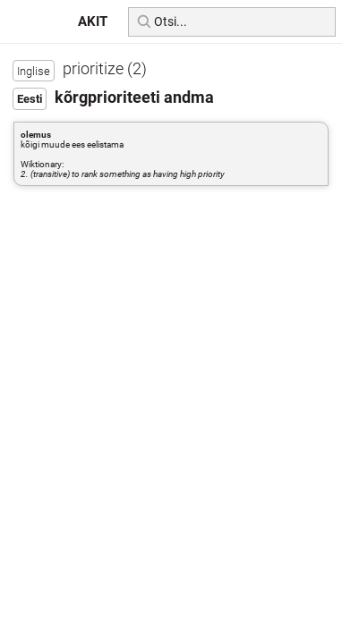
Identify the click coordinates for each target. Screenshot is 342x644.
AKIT (93, 21)
